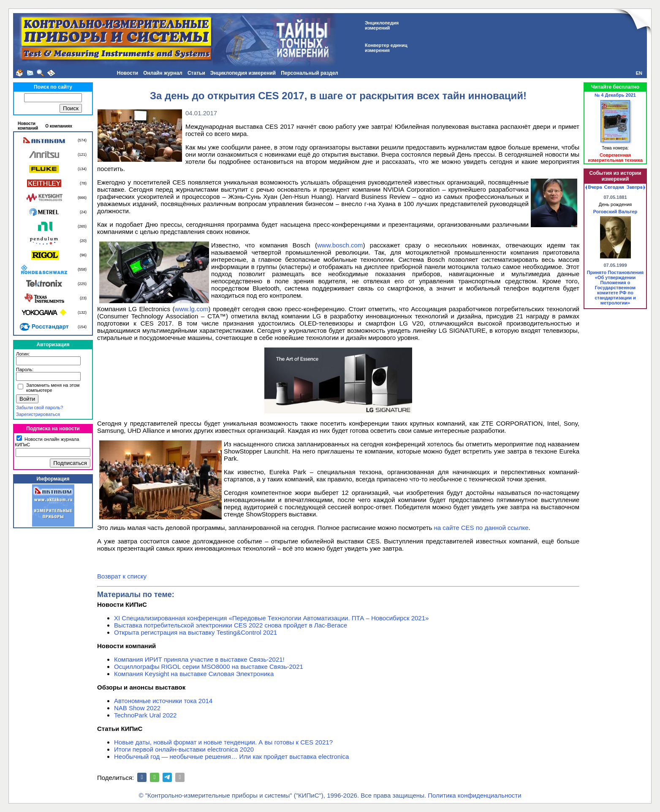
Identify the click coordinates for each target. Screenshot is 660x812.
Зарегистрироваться (38, 414)
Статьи (196, 73)
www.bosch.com (340, 245)
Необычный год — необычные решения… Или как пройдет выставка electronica (231, 756)
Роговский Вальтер (615, 212)
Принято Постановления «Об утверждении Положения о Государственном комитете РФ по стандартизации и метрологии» (615, 288)
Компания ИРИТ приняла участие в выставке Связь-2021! (199, 659)
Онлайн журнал (163, 73)
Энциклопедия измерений (243, 73)
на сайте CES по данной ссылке (481, 528)
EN (639, 73)
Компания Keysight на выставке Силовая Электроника (194, 674)
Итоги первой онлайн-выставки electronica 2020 (184, 749)
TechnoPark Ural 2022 (145, 715)
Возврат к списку (122, 576)
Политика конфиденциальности (474, 795)
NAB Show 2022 (137, 708)
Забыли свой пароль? (39, 407)
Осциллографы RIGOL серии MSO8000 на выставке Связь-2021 (209, 667)
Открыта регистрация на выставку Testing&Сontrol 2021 (196, 632)
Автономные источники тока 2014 (163, 701)
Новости (128, 73)
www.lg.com (191, 309)
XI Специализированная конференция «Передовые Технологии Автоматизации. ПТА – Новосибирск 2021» (271, 618)
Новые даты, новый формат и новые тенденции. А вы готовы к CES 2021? (223, 742)
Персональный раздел (310, 73)
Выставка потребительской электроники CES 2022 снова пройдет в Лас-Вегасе (231, 625)
